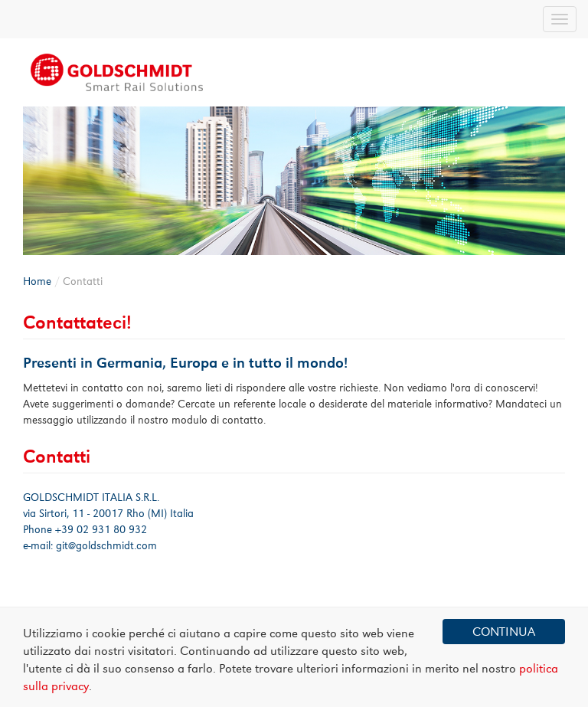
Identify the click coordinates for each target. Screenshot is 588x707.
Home (37, 281)
